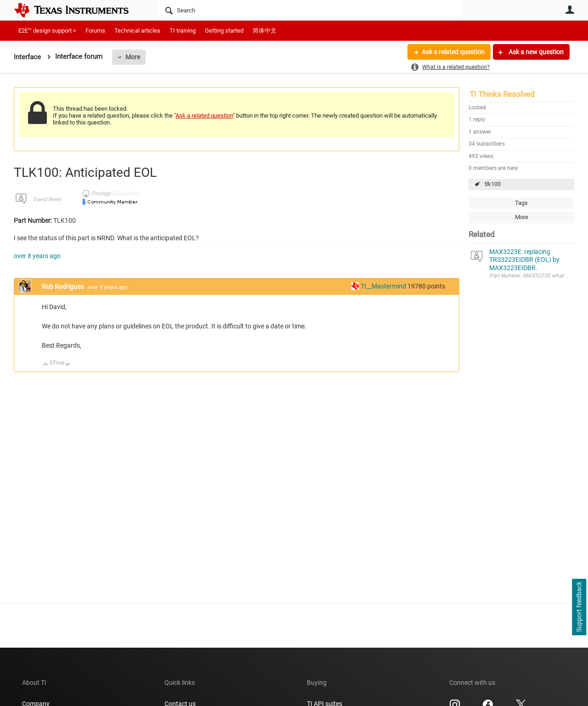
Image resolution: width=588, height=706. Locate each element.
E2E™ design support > (47, 31)
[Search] (310, 10)
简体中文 (265, 31)
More (133, 57)
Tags (521, 203)
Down (68, 365)
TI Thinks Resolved (502, 94)
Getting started (224, 31)
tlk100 (493, 184)
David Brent (47, 199)
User (570, 10)
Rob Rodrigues (63, 287)
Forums (95, 31)
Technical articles (137, 31)
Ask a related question (453, 52)
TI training (183, 31)
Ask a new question (535, 52)
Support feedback (579, 607)
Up (46, 365)
